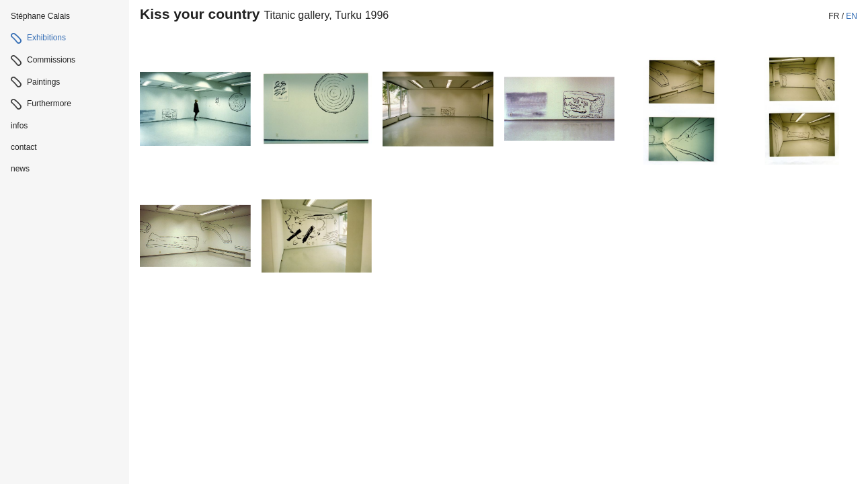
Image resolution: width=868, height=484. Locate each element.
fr (834, 16)
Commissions (51, 60)
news (20, 169)
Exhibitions (46, 38)
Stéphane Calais (40, 16)
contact (24, 147)
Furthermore (49, 104)
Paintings (43, 82)
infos (19, 126)
